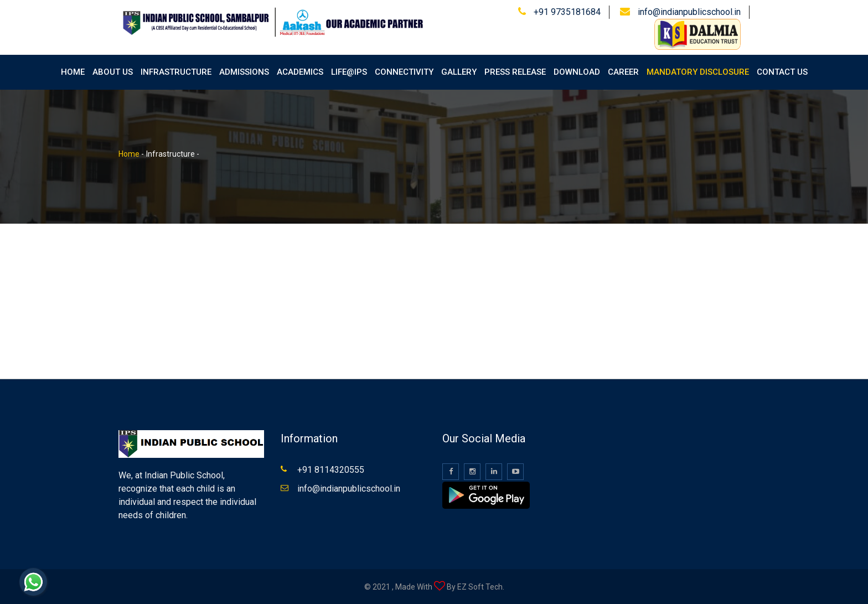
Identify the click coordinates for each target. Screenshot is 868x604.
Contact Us (782, 72)
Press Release (515, 72)
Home (73, 72)
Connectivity (404, 72)
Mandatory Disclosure (698, 72)
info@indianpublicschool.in (689, 12)
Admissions (244, 72)
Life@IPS (349, 72)
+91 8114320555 (331, 470)
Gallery (459, 72)
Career (623, 72)
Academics (300, 72)
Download (577, 72)
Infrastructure (176, 72)
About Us (113, 72)
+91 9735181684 (567, 12)
